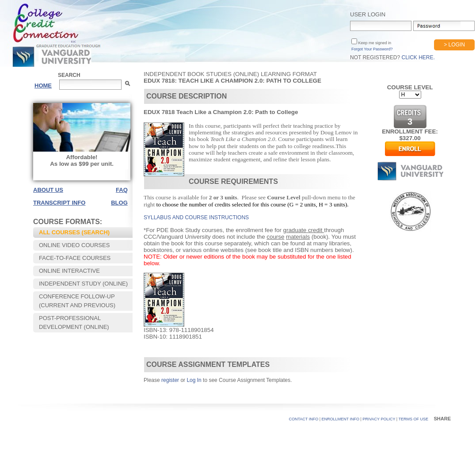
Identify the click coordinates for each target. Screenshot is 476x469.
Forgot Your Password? (372, 49)
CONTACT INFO (304, 419)
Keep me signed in (374, 43)
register (170, 380)
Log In (194, 380)
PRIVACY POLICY (379, 419)
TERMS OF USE (413, 419)
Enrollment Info (341, 419)
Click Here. (418, 57)
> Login (454, 45)
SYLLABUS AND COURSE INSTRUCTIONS (196, 217)
